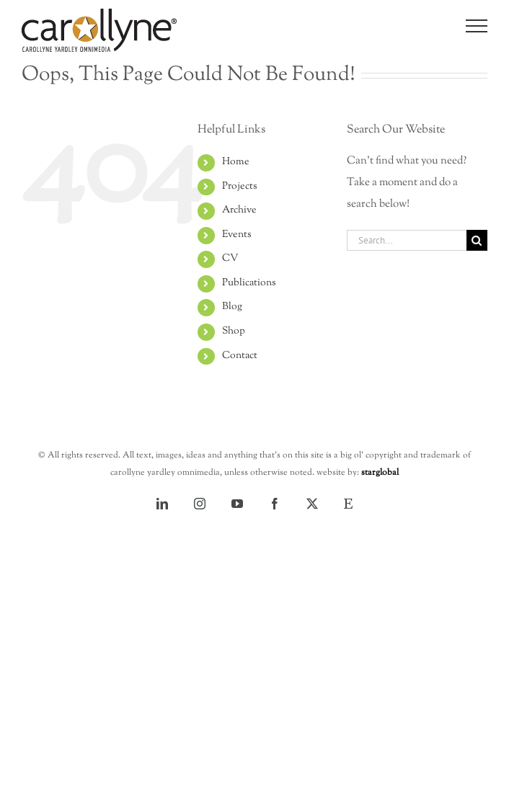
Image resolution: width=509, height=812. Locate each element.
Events (237, 235)
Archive (239, 210)
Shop (234, 331)
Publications (249, 283)
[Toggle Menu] (477, 26)
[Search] (477, 240)
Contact (240, 356)
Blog (232, 307)
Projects (240, 187)
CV (230, 259)
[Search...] (407, 240)
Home (236, 162)
